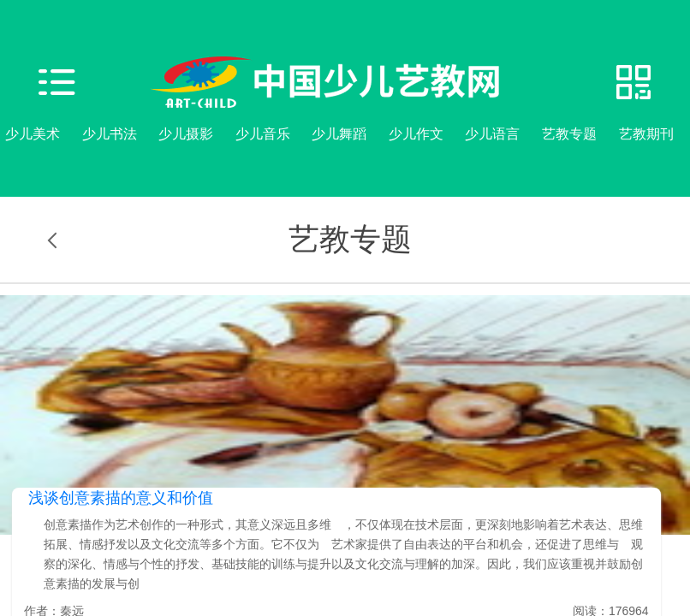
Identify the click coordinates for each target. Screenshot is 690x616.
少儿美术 (33, 134)
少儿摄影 (186, 134)
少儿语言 (492, 134)
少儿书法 (110, 134)
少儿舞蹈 (339, 134)
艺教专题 (569, 134)
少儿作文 (416, 134)
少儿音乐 (263, 134)
